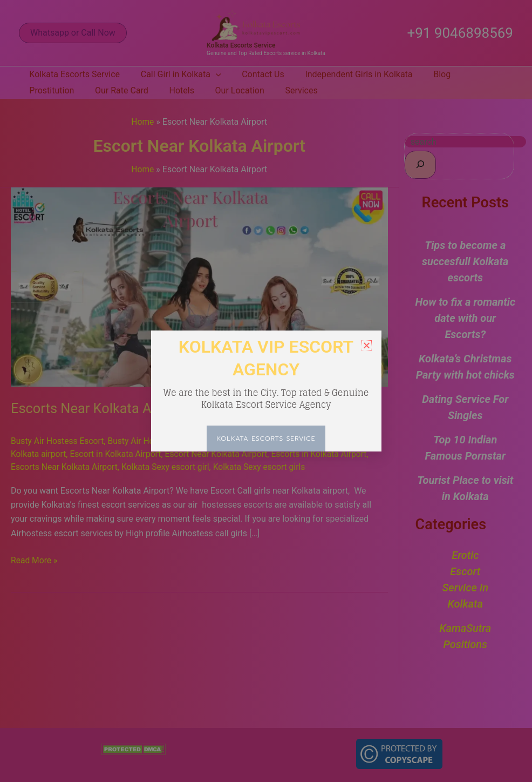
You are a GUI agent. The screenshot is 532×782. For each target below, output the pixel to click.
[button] (367, 345)
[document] (266, 391)
